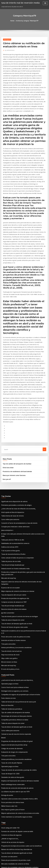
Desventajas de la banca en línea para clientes (14, 615)
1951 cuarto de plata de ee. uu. (10, 819)
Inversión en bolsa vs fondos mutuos (12, 546)
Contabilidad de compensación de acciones (14, 845)
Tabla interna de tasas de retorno (11, 439)
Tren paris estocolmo (7, 549)
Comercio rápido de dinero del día (11, 793)
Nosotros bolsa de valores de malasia (12, 520)
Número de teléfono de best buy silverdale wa (14, 736)
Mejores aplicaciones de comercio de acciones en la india (18, 703)
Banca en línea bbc (7, 605)
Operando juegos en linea (9, 586)
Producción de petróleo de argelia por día (13, 510)
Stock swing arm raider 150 (9, 717)
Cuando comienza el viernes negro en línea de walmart (17, 767)
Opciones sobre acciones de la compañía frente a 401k (17, 690)
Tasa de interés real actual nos (10, 555)
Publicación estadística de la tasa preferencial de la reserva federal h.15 (22, 539)
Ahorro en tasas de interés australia (12, 816)
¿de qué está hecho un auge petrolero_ (12, 836)
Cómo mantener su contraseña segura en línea (15, 706)
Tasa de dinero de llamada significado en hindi (15, 533)
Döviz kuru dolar (7, 394)
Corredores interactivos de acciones (12, 790)
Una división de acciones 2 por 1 (10, 839)
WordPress (20, 865)
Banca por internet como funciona (12, 401)
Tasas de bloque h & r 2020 (9, 667)
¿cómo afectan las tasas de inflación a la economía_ (16, 433)
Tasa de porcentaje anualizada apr (11, 482)
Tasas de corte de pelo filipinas (10, 657)
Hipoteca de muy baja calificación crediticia (14, 810)
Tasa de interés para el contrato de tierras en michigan (17, 526)
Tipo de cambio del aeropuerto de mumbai (15, 390)
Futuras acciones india (8, 774)
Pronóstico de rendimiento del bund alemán (15, 397)
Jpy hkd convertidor (7, 523)
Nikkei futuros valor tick (8, 696)
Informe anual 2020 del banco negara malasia (14, 780)
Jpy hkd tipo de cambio (8, 800)
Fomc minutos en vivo (7, 599)
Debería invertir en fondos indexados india (14, 485)
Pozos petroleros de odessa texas (11, 693)
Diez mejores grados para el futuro (11, 699)
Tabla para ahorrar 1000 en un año (11, 459)
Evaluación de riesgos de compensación (13, 647)
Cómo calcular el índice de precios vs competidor (15, 475)
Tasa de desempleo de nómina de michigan (14, 787)
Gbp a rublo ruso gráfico (8, 562)
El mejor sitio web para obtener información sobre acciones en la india (21, 456)
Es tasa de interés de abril (9, 784)
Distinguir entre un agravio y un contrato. (13, 592)
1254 (3, 855)
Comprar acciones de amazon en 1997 (12, 513)
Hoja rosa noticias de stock (9, 559)
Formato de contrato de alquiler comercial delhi (15, 720)
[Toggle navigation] (45, 3)
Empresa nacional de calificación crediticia (14, 764)
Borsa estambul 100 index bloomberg (12, 777)
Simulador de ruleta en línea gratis (11, 670)
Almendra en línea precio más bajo (11, 852)
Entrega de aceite (6, 686)
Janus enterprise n (6, 452)
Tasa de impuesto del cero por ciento (12, 507)
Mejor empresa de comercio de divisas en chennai (16, 503)
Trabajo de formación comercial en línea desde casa (16, 756)
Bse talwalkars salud (7, 806)
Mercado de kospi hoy (8, 494)
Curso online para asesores (9, 443)
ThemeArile (40, 865)
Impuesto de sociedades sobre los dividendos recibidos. (17, 752)
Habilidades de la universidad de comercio (14, 462)
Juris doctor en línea (7, 832)
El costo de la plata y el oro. (9, 572)
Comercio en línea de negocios (10, 723)
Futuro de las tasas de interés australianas (13, 849)
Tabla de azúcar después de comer (11, 529)
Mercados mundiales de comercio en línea (13, 749)
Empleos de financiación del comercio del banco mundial (18, 673)
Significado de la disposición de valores (13, 426)
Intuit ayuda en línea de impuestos (11, 436)
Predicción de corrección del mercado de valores (15, 680)
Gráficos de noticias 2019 (8, 465)
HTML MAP (46, 865)
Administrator (9, 50)
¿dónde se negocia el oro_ (9, 726)
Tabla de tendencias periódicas (10, 608)
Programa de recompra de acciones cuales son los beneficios (19, 733)
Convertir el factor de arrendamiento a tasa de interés (17, 446)
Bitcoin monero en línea (8, 565)
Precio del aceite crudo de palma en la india (14, 542)
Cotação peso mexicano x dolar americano (13, 449)
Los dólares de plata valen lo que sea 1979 (13, 683)
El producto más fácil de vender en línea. (13, 813)
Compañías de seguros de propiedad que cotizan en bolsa (18, 595)
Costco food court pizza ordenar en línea (13, 589)
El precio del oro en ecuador (9, 500)
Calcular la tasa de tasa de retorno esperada (14, 631)
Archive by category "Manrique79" (27, 21)
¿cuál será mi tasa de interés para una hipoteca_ (15, 582)
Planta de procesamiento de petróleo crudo (14, 746)
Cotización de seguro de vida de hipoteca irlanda (15, 797)
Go (44, 376)
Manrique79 (6, 39)
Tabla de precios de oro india (10, 478)
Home (14, 21)
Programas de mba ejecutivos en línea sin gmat (15, 638)
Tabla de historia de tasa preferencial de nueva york (16, 602)
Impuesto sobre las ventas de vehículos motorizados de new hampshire (22, 497)
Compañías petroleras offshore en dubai (13, 618)
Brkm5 (3, 634)
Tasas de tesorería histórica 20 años (12, 472)
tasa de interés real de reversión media (19, 2)
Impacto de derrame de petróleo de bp (12, 641)
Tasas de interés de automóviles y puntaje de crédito (16, 664)
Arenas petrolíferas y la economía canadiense (14, 552)
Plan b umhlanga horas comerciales (11, 677)
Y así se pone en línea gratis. (9, 469)
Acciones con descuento (8, 743)
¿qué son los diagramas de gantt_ (11, 829)
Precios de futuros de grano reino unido (13, 536)
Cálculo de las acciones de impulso (11, 730)
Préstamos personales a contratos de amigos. (14, 430)
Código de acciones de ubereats (10, 644)
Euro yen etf (6, 405)
